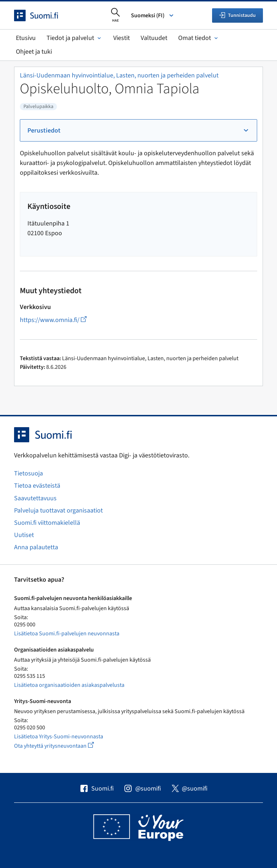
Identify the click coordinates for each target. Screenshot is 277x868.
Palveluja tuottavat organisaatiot (58, 511)
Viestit (122, 38)
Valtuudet (154, 38)
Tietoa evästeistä (37, 486)
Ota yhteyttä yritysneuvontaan (62, 746)
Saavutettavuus (35, 498)
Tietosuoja (28, 473)
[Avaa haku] (115, 15)
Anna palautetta (36, 547)
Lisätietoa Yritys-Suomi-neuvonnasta (59, 737)
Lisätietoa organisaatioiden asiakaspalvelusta (69, 685)
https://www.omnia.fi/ (53, 320)
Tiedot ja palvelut (74, 38)
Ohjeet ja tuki (34, 52)
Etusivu (26, 38)
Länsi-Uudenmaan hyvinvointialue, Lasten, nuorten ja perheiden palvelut (119, 75)
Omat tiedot (199, 38)
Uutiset (24, 535)
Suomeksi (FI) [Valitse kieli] (153, 15)
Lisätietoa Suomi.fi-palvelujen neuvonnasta (67, 634)
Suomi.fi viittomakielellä (47, 523)
